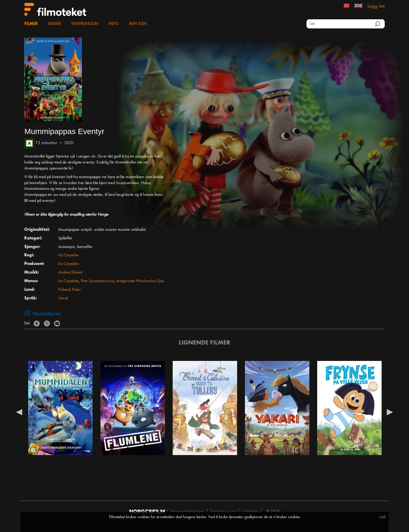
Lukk (383, 517)
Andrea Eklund (70, 273)
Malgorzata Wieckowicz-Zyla (140, 281)
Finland (64, 290)
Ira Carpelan (68, 255)
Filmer (31, 24)
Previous (19, 412)
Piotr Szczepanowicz (97, 281)
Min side (138, 24)
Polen (76, 290)
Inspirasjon (85, 24)
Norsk (63, 298)
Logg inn (376, 6)
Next (390, 412)
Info (114, 24)
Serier (55, 24)
